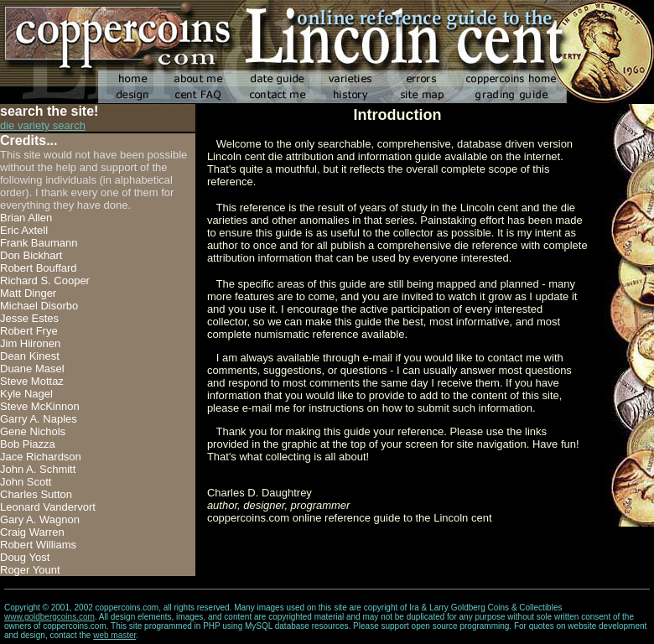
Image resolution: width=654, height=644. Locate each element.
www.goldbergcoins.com (49, 617)
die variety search (43, 125)
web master (114, 635)
